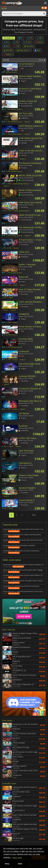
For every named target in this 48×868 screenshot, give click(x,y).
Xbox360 (8, 50)
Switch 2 (8, 54)
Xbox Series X (24, 50)
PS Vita (27, 42)
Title (6, 60)
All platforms (9, 38)
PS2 (16, 42)
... (27, 515)
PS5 (30, 38)
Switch (39, 42)
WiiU (7, 46)
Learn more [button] (17, 858)
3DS (17, 46)
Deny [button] (7, 864)
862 (34, 515)
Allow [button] (20, 864)
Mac (37, 50)
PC (20, 38)
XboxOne (29, 46)
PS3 (6, 42)
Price (42, 60)
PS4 (40, 38)
